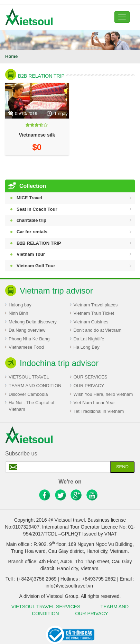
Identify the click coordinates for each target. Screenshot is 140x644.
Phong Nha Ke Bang (29, 339)
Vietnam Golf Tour (36, 266)
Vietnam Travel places (96, 305)
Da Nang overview (27, 330)
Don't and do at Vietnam (98, 330)
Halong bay (20, 305)
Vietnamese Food (26, 347)
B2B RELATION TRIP (41, 76)
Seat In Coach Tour (37, 209)
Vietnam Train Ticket (94, 313)
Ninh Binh (18, 313)
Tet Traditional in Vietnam (99, 411)
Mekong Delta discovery (33, 322)
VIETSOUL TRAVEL (29, 377)
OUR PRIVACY (89, 386)
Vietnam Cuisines (91, 322)
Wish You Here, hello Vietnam (103, 394)
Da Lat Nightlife (89, 339)
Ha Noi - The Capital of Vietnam (31, 406)
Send (122, 467)
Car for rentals (32, 232)
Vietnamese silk (37, 135)
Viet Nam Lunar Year (94, 403)
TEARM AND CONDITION (35, 386)
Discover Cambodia (28, 394)
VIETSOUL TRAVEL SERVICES (47, 607)
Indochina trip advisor (59, 363)
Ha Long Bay (87, 347)
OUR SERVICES (91, 377)
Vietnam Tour (31, 254)
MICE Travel (29, 198)
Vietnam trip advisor (56, 291)
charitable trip (31, 220)
